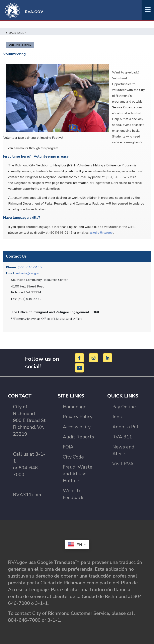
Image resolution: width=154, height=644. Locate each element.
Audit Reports (78, 437)
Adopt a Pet (125, 427)
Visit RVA (123, 464)
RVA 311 (122, 437)
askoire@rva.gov (28, 273)
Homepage (75, 407)
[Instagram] (94, 358)
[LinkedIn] (108, 358)
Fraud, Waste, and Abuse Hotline (78, 474)
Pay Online (124, 407)
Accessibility (77, 427)
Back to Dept (16, 33)
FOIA (68, 447)
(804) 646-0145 (30, 267)
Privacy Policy (78, 417)
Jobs (117, 417)
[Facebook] (80, 358)
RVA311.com (27, 495)
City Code (73, 457)
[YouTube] (80, 368)
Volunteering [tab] (20, 45)
